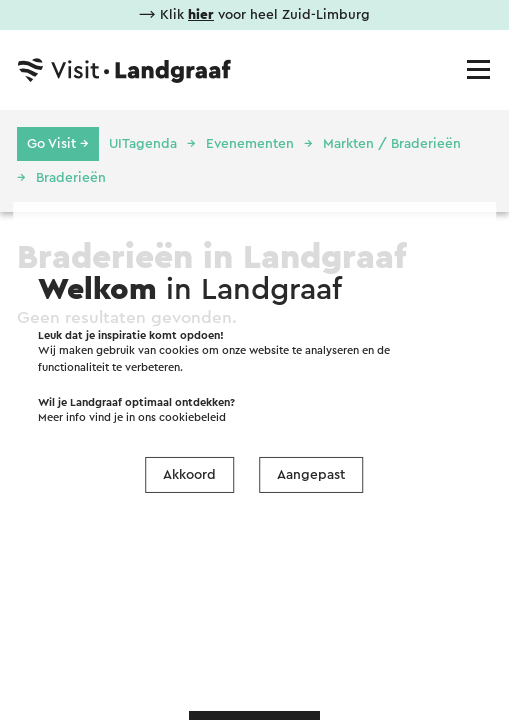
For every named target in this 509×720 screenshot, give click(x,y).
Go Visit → (58, 144)
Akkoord (189, 475)
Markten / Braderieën (392, 144)
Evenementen (250, 144)
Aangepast (311, 475)
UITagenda (143, 144)
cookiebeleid (192, 417)
